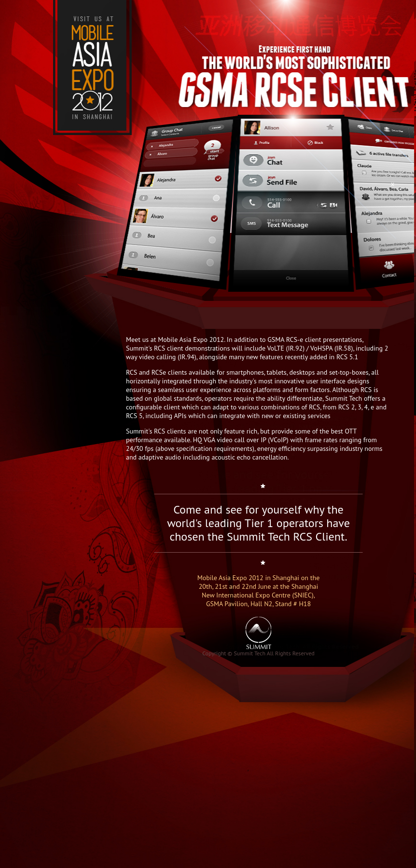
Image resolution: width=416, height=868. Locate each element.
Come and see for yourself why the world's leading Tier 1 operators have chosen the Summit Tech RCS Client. (258, 523)
